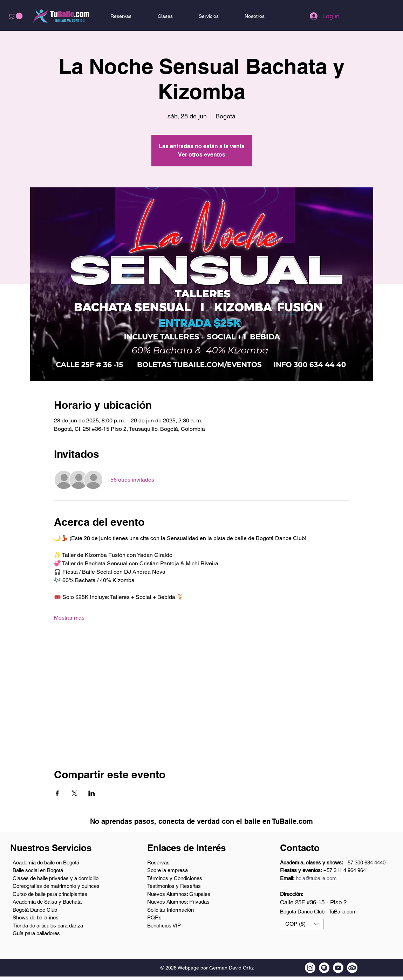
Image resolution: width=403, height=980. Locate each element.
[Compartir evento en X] (74, 793)
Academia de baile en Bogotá (46, 862)
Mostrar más (69, 618)
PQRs (154, 917)
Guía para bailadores (36, 933)
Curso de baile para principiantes (50, 894)
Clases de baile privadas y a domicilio (56, 878)
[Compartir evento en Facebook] (57, 793)
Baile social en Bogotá (38, 870)
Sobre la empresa (168, 870)
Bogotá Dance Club (35, 910)
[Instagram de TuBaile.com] (310, 968)
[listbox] (302, 924)
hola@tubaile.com (316, 878)
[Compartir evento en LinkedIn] (92, 793)
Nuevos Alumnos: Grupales (179, 894)
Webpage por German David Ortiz (216, 968)
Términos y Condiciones (175, 878)
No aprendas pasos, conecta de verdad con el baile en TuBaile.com (201, 821)
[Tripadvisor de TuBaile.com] (352, 968)
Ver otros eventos (202, 155)
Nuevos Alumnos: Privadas (178, 902)
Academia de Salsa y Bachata (47, 902)
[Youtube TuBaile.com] (338, 968)
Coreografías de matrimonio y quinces (56, 886)
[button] (16, 16)
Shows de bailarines (36, 917)
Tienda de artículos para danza (48, 926)
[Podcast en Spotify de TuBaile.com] (324, 968)
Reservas (158, 862)
